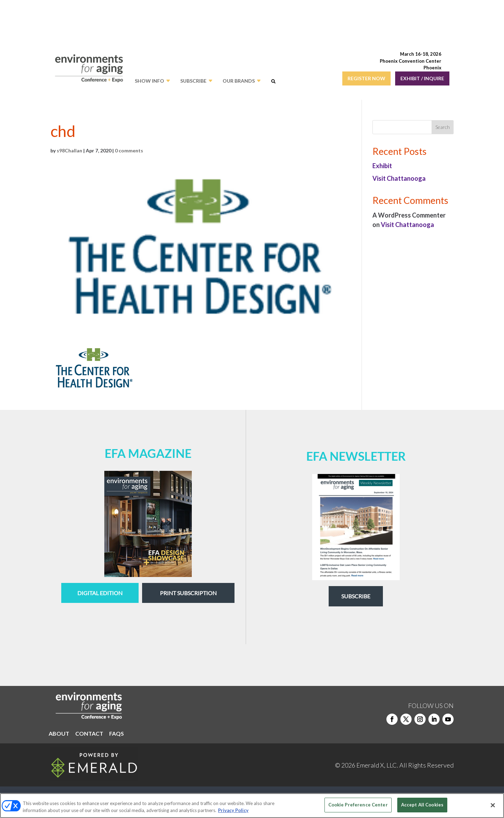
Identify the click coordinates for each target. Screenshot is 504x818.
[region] (252, 806)
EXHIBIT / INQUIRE (422, 78)
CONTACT (89, 734)
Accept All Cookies (422, 805)
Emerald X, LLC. (377, 765)
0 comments (129, 150)
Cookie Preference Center (358, 805)
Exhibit (382, 166)
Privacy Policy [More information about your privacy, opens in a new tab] (233, 810)
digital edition (100, 593)
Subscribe (356, 596)
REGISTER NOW (366, 78)
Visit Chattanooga (399, 178)
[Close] (493, 805)
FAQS (117, 734)
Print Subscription (188, 593)
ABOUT (59, 734)
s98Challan (69, 150)
